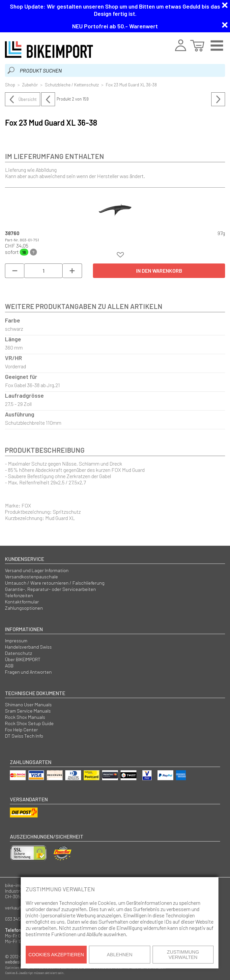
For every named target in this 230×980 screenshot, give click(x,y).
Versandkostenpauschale (31, 577)
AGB (9, 666)
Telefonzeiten (19, 595)
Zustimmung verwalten (183, 955)
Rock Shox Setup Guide (29, 723)
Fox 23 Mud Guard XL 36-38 (131, 85)
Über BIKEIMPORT (23, 659)
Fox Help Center (21, 730)
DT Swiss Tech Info (24, 736)
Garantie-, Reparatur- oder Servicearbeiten (50, 589)
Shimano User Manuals (28, 704)
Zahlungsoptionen (24, 608)
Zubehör (30, 85)
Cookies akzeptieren (56, 955)
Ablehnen (120, 955)
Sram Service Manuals (28, 711)
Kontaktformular (22, 602)
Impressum (16, 641)
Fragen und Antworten (28, 672)
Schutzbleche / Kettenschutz (72, 85)
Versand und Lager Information (37, 570)
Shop (10, 85)
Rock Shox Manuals (25, 717)
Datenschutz (18, 653)
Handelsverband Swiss (28, 647)
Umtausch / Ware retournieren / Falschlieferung (55, 583)
